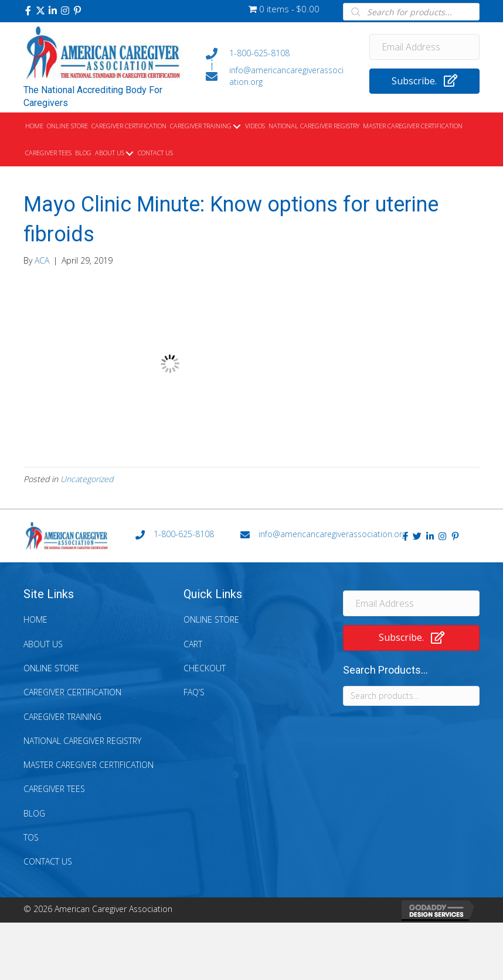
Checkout (205, 668)
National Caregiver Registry (82, 741)
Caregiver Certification (72, 692)
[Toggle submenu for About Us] (129, 154)
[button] (28, 11)
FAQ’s (194, 692)
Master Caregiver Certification (89, 765)
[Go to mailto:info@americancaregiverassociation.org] (276, 76)
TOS (31, 837)
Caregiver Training (62, 717)
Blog (34, 813)
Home (35, 619)
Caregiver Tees (54, 789)
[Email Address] (424, 47)
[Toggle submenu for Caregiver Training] (237, 127)
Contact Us (48, 861)
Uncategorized (87, 479)
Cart (193, 644)
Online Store (51, 668)
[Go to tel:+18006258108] (276, 53)
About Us (43, 644)
